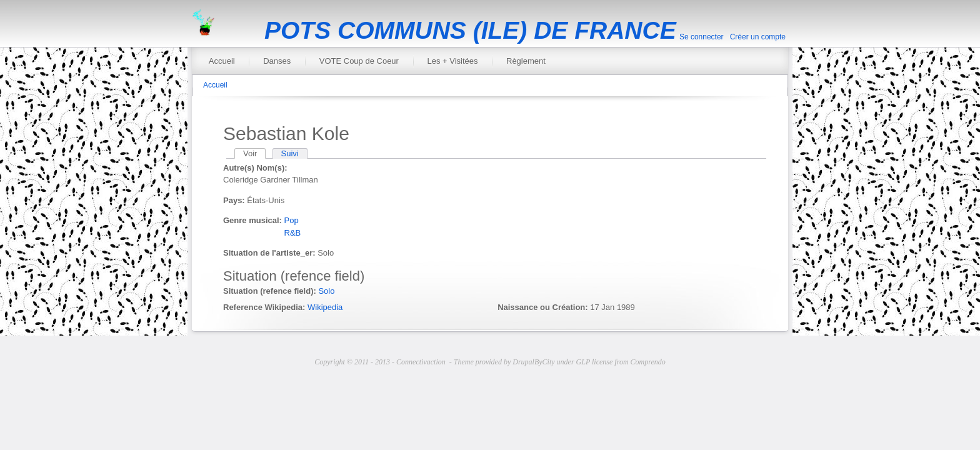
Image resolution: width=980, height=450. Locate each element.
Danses (277, 61)
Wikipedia (325, 307)
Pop (292, 220)
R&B (293, 233)
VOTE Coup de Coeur (359, 61)
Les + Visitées (452, 61)
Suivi (290, 153)
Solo (326, 291)
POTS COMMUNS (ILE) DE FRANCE (470, 30)
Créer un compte (758, 37)
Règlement (526, 61)
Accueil (222, 61)
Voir (254, 153)
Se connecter (702, 37)
